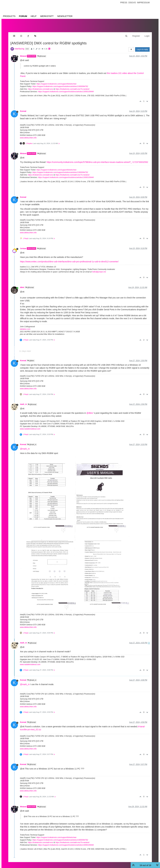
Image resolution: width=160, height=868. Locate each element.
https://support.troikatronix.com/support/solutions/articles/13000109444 (66, 89)
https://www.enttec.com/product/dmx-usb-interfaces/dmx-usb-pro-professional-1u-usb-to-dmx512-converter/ (69, 259)
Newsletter (65, 16)
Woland (23, 53)
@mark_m (32, 442)
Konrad (23, 108)
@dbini (31, 358)
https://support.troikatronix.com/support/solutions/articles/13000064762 (60, 83)
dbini (22, 284)
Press (124, 3)
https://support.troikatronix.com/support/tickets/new (56, 81)
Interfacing (19, 46)
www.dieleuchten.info (28, 135)
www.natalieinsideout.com (30, 426)
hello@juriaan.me (99, 269)
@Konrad (42, 53)
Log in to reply (142, 46)
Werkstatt (47, 16)
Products (9, 16)
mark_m (24, 401)
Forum (23, 16)
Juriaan (23, 245)
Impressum (143, 3)
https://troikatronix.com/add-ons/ (41, 86)
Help (34, 16)
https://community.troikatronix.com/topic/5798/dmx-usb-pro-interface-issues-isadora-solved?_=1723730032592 (97, 159)
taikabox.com (25, 326)
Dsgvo (132, 3)
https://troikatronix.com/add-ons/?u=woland (72, 86)
